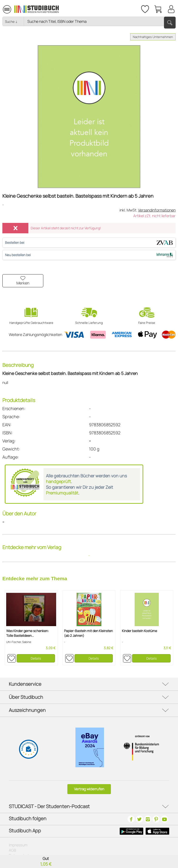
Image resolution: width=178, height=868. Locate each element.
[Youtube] (164, 819)
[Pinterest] (156, 819)
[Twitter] (139, 819)
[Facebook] (131, 819)
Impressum (18, 845)
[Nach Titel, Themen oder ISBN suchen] (100, 21)
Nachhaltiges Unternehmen (153, 37)
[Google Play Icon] (131, 831)
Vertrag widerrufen (89, 789)
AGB (12, 850)
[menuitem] (7, 9)
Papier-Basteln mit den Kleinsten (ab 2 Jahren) (88, 633)
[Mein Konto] (171, 8)
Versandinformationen (157, 210)
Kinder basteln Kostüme (139, 631)
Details (36, 658)
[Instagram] (148, 819)
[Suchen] (170, 23)
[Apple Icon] (157, 831)
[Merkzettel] (145, 8)
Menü (7, 7)
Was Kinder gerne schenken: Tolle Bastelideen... (27, 633)
